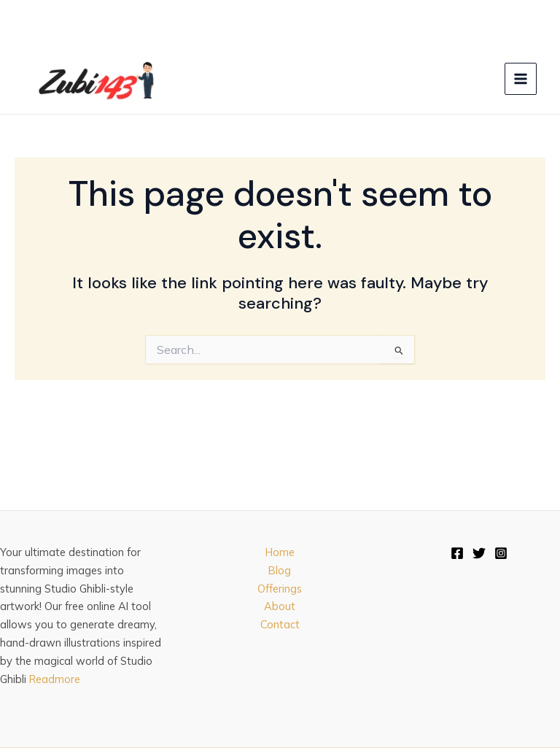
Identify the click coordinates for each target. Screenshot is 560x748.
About (280, 606)
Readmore (55, 679)
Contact (280, 624)
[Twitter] (479, 553)
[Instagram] (501, 553)
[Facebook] (457, 553)
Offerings (280, 589)
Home (280, 552)
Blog (280, 570)
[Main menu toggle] (521, 79)
